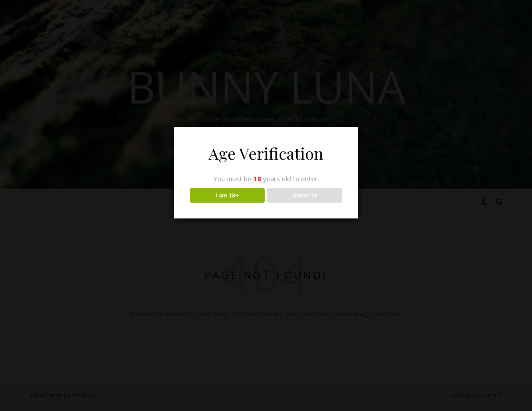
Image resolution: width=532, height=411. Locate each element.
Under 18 (305, 195)
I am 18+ (227, 195)
